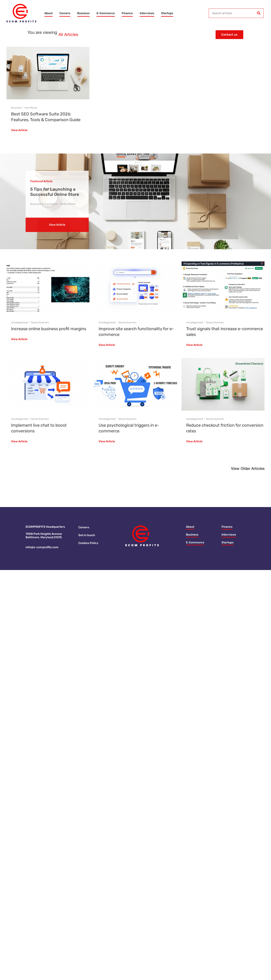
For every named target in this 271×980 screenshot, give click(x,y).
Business (83, 13)
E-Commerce (106, 13)
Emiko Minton (68, 204)
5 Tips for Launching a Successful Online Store (55, 192)
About (48, 13)
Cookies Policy (88, 543)
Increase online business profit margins (49, 329)
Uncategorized (19, 322)
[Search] (259, 13)
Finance (127, 13)
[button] (248, 470)
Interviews (147, 13)
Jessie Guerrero (40, 322)
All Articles (68, 35)
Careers (65, 13)
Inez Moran (31, 108)
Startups (167, 13)
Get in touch (87, 535)
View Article (19, 130)
